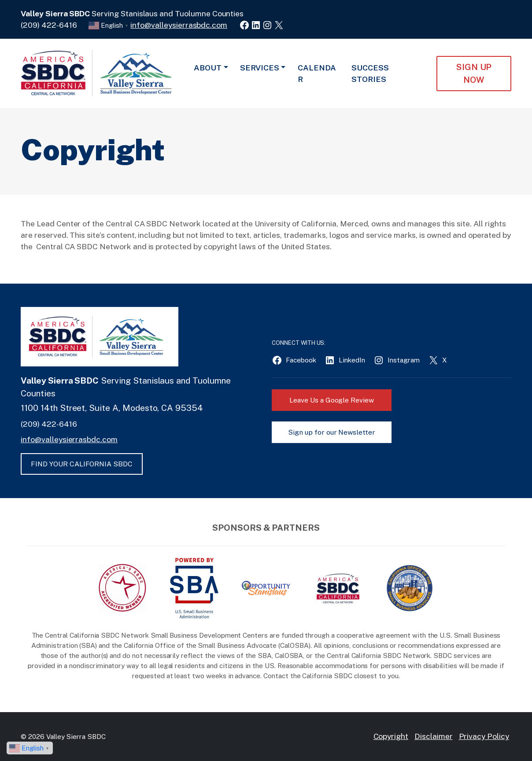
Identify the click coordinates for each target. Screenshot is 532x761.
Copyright (391, 736)
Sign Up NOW (474, 73)
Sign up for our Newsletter (332, 432)
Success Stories (370, 73)
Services (260, 68)
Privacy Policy (484, 736)
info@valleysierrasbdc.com (179, 25)
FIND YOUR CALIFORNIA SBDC (82, 464)
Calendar (317, 73)
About (208, 68)
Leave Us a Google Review (332, 400)
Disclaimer (434, 736)
